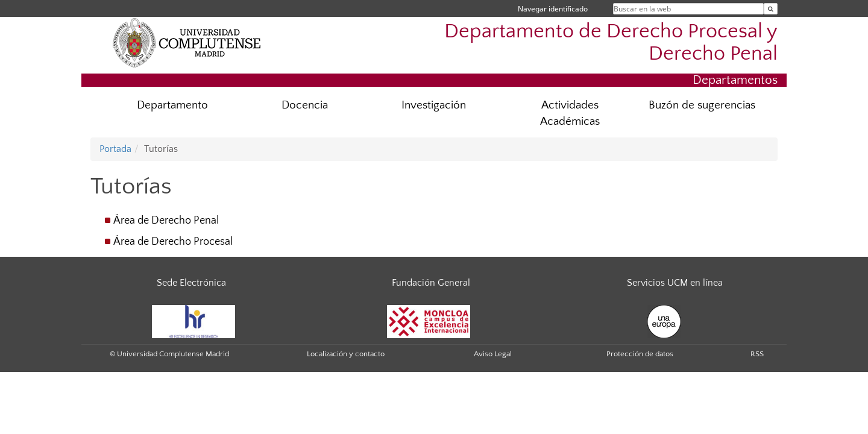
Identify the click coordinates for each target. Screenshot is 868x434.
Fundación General (431, 283)
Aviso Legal (493, 354)
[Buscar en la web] (771, 9)
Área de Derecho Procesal (173, 242)
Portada (115, 149)
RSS (757, 354)
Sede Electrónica (191, 283)
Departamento (172, 105)
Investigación (434, 105)
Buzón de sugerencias (702, 105)
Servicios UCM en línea (675, 283)
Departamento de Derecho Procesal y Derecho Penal (611, 43)
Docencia (305, 105)
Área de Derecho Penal (166, 221)
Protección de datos (640, 354)
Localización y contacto (346, 354)
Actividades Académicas (570, 113)
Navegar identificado (553, 9)
